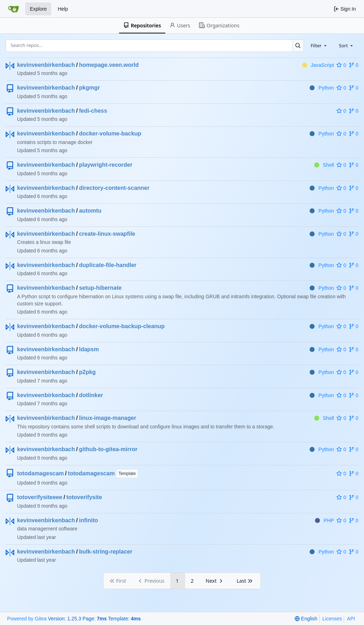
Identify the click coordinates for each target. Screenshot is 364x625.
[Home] (14, 9)
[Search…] (298, 46)
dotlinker (91, 395)
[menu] (306, 619)
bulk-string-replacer (106, 552)
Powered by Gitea (27, 619)
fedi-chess (93, 111)
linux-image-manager (108, 418)
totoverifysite (84, 497)
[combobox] (319, 46)
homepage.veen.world (109, 65)
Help (63, 9)
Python (322, 88)
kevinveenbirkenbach (46, 65)
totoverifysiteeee (40, 497)
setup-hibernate (100, 288)
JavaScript (318, 65)
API (351, 619)
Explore (38, 9)
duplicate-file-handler (108, 265)
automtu (90, 211)
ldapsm (89, 349)
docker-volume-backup (110, 133)
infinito (88, 520)
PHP (324, 520)
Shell (324, 165)
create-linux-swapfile (107, 234)
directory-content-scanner (114, 188)
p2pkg (87, 372)
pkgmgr (89, 88)
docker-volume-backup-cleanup (122, 326)
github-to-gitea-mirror (108, 449)
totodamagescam (41, 473)
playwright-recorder (106, 165)
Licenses (332, 619)
